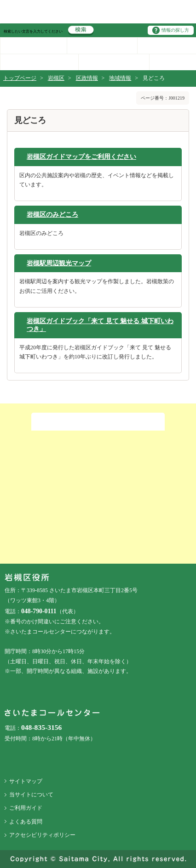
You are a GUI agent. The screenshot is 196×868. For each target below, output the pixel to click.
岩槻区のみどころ (52, 214)
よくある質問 (26, 822)
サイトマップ (26, 781)
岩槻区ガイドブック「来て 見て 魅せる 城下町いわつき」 (100, 325)
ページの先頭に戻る (0, 0)
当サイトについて (31, 795)
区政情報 (87, 78)
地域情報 (120, 78)
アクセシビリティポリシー (42, 835)
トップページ (20, 78)
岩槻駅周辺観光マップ (59, 263)
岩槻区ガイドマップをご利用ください (81, 157)
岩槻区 (56, 78)
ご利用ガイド (26, 808)
